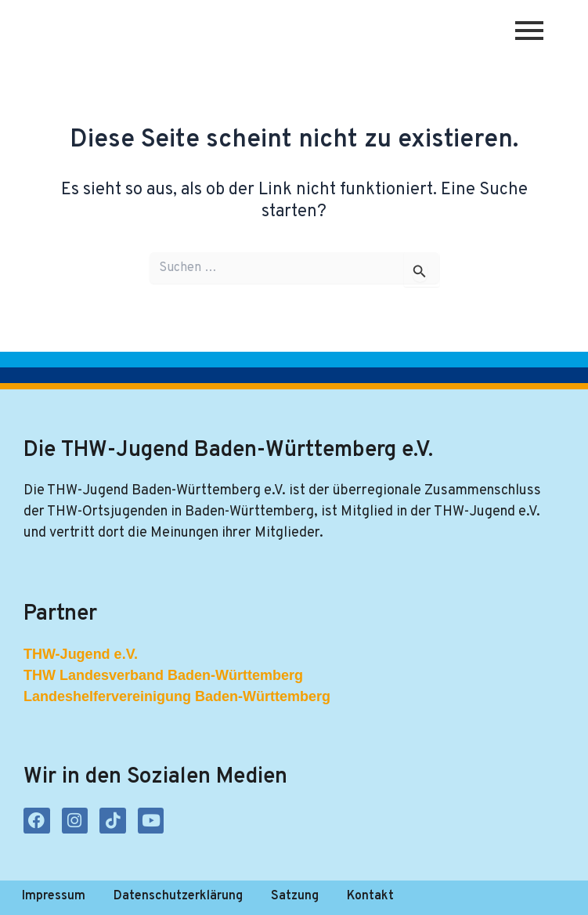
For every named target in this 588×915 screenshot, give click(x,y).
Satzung (295, 896)
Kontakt (370, 896)
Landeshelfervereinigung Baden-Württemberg (177, 696)
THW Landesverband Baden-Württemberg (163, 675)
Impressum (54, 896)
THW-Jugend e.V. (81, 654)
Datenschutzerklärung (178, 896)
